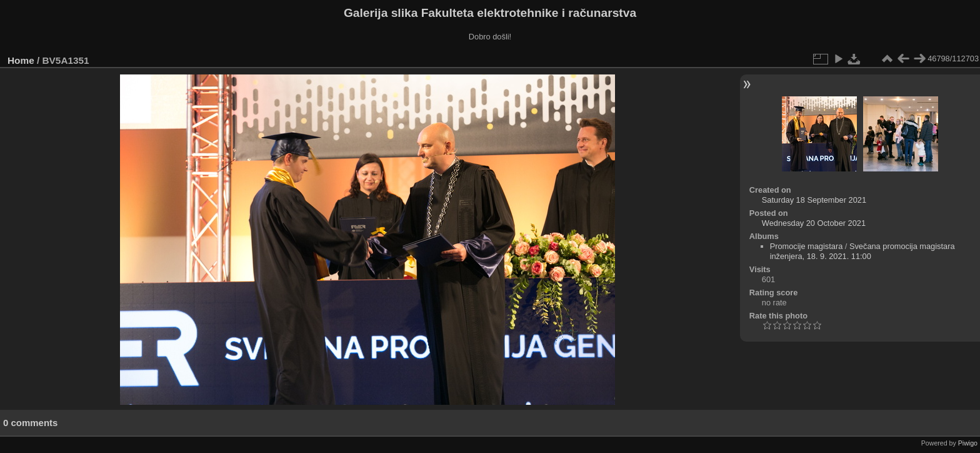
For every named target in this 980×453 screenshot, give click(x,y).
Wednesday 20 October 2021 (814, 223)
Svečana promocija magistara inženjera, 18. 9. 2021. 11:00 (862, 251)
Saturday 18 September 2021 (814, 200)
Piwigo (968, 443)
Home (21, 60)
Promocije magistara (807, 246)
